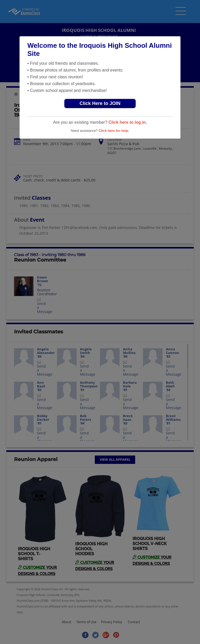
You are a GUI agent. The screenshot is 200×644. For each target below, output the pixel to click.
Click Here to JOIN (100, 103)
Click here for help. (114, 131)
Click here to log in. (128, 122)
